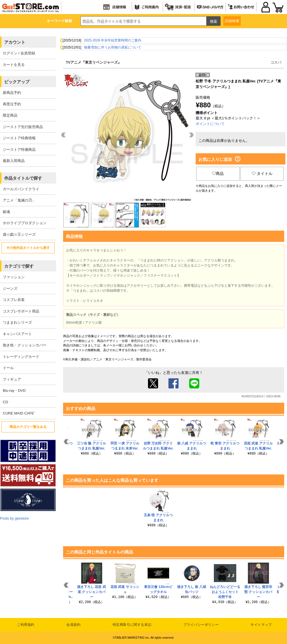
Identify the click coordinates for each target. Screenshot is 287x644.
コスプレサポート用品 (21, 311)
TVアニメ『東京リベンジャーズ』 (94, 62)
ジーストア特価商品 (19, 150)
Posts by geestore (14, 518)
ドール (8, 368)
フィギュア (12, 379)
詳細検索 (232, 21)
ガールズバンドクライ (21, 189)
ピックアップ (17, 82)
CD (5, 402)
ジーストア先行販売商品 (23, 127)
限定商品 (10, 115)
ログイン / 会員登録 (19, 53)
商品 (218, 173)
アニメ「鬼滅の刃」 (19, 200)
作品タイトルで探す (23, 178)
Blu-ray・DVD (14, 391)
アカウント (15, 42)
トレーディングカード (21, 357)
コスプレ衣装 (14, 300)
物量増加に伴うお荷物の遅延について (113, 47)
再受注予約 (12, 104)
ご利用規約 (26, 625)
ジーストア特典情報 (19, 138)
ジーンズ (10, 289)
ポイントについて (210, 124)
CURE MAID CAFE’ (19, 413)
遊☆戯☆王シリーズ (19, 234)
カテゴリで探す (19, 266)
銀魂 (6, 212)
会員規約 (73, 625)
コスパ (276, 62)
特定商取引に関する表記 (132, 625)
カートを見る (14, 65)
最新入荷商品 (14, 161)
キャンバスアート (17, 334)
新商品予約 (12, 93)
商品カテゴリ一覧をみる (28, 427)
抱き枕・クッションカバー (25, 345)
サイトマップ (261, 625)
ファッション (14, 277)
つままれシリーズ (17, 322)
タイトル (262, 173)
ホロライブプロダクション (25, 223)
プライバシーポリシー (201, 625)
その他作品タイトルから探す (28, 248)
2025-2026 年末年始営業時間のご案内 (113, 40)
